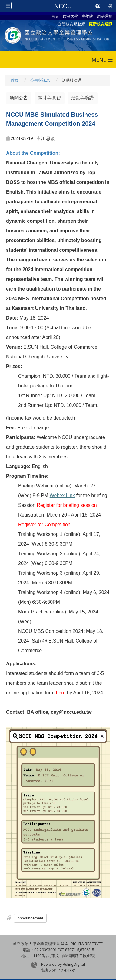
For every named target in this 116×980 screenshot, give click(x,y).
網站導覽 (104, 16)
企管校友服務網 (72, 24)
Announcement (30, 918)
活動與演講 (83, 98)
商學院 (87, 16)
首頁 (55, 16)
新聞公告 (19, 98)
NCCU (63, 6)
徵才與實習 (50, 98)
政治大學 (70, 16)
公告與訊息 (40, 80)
